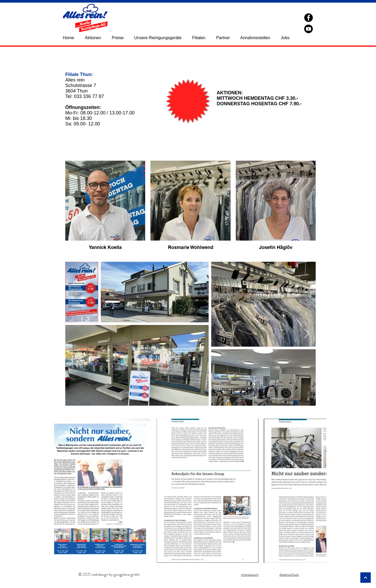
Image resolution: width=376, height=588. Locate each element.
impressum (250, 574)
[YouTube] (309, 29)
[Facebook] (309, 18)
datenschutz (289, 574)
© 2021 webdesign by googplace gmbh (109, 574)
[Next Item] (307, 334)
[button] (202, 38)
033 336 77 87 (89, 96)
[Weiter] (366, 578)
